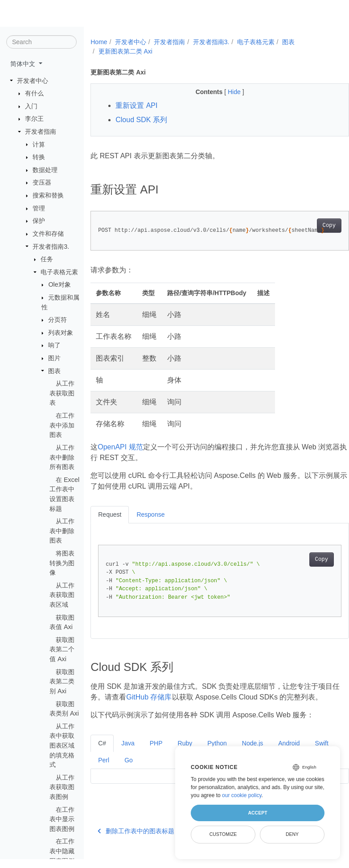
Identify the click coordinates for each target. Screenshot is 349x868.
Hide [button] (226, 92)
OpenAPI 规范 (120, 447)
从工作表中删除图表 (62, 531)
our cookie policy (242, 795)
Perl (133, 771)
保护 (39, 221)
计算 (39, 144)
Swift (105, 771)
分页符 (57, 320)
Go (158, 771)
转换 (39, 157)
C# (102, 754)
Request (110, 514)
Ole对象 (59, 285)
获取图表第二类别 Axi (62, 681)
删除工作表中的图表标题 (136, 842)
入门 (31, 107)
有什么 (34, 94)
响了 (54, 346)
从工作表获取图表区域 (62, 595)
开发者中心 (33, 81)
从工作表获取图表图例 (62, 788)
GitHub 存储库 (163, 697)
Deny (292, 834)
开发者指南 (41, 132)
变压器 (42, 183)
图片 (54, 358)
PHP (156, 754)
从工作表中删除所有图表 (62, 458)
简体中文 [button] (24, 64)
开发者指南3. (51, 247)
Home (99, 42)
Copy (310, 226)
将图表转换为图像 (62, 563)
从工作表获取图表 (62, 393)
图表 (54, 371)
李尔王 (34, 119)
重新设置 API (136, 105)
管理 (39, 209)
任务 (47, 259)
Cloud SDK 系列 (141, 120)
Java (128, 754)
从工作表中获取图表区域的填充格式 (62, 746)
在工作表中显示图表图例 (62, 819)
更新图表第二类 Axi (125, 51)
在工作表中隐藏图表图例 (62, 851)
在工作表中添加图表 (62, 426)
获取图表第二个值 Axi (62, 650)
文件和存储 (48, 234)
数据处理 (45, 170)
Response (150, 514)
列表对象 (61, 333)
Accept (257, 813)
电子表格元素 (59, 272)
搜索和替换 (48, 196)
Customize (223, 834)
